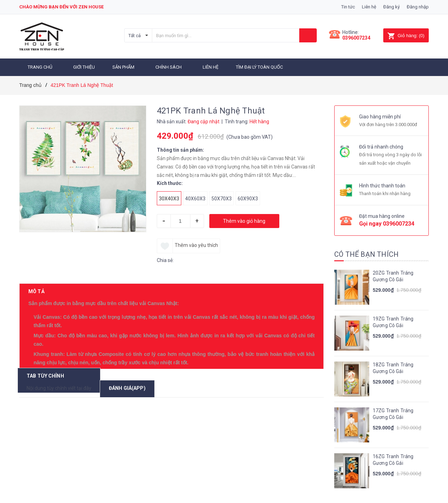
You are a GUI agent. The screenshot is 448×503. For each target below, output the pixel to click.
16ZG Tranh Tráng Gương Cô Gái (393, 459)
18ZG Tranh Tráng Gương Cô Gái (393, 367)
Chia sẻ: (165, 259)
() (406, 36)
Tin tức (348, 7)
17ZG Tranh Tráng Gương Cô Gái (393, 413)
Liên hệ (369, 7)
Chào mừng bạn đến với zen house (61, 7)
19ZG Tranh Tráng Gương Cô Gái (393, 321)
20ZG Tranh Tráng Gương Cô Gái (393, 275)
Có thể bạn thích (366, 253)
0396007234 (356, 38)
